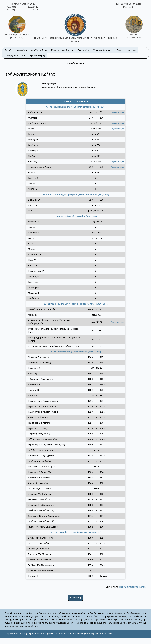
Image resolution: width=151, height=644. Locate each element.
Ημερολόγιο (21, 50)
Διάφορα (132, 50)
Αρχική (8, 50)
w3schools (78, 634)
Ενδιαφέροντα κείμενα (15, 56)
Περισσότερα (117, 112)
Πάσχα (120, 50)
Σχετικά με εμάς (37, 56)
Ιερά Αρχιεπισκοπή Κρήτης (133, 587)
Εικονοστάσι (83, 50)
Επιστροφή (76, 598)
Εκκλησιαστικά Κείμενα (62, 50)
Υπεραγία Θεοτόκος (103, 50)
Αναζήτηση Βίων (39, 50)
